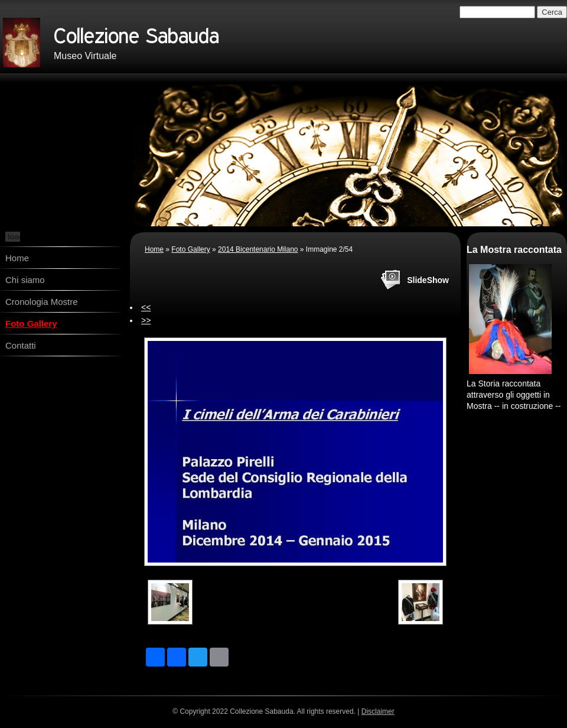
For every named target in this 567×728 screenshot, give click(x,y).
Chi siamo (25, 280)
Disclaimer (378, 711)
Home (17, 258)
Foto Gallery (31, 324)
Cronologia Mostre (42, 302)
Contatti (21, 345)
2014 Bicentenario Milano (258, 249)
